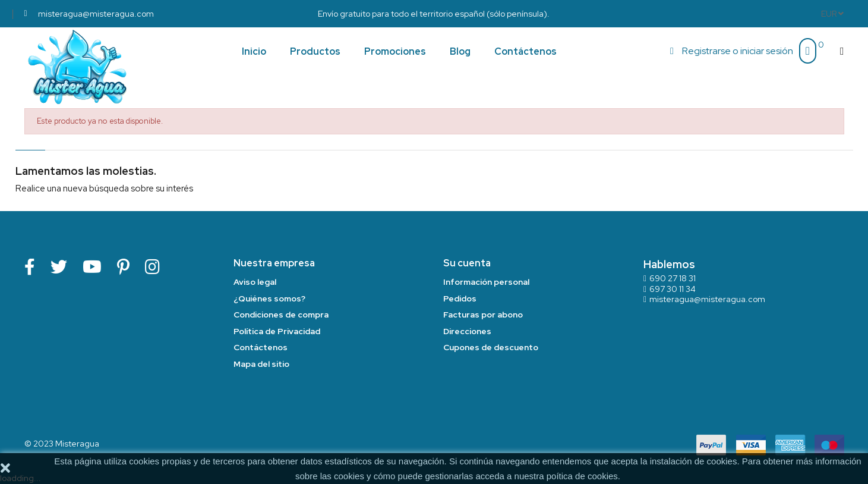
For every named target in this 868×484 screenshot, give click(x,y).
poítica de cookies (582, 476)
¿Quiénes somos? (269, 298)
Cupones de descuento (491, 347)
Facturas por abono (483, 315)
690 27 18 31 (673, 278)
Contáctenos (261, 347)
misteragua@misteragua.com (707, 299)
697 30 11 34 (673, 289)
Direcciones (467, 331)
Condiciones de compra (281, 315)
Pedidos (460, 298)
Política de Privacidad (277, 331)
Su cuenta (467, 263)
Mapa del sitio (261, 364)
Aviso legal (255, 282)
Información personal (486, 282)
